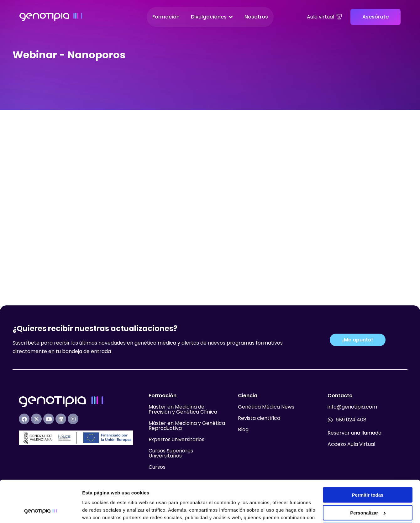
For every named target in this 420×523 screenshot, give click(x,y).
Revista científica (259, 402)
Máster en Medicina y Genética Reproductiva (187, 410)
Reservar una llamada (354, 417)
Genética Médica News (266, 391)
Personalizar (368, 473)
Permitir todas (368, 456)
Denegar (368, 491)
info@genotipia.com (352, 391)
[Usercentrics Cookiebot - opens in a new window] (41, 511)
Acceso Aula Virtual (351, 428)
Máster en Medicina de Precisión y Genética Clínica (183, 394)
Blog (243, 414)
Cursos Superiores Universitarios (171, 438)
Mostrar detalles (100, 511)
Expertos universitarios (176, 424)
